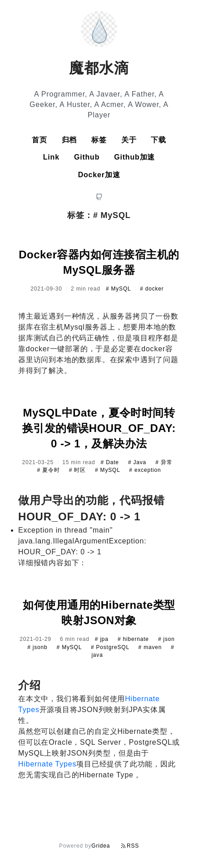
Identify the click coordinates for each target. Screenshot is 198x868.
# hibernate (134, 639)
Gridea (101, 846)
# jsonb (38, 647)
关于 (129, 140)
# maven (151, 647)
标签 (99, 140)
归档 (69, 140)
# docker (152, 289)
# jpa (103, 639)
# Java (138, 462)
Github (87, 157)
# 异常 (164, 462)
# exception (145, 470)
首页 (40, 140)
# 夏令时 (49, 470)
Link (51, 157)
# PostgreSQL (111, 647)
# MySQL (119, 289)
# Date (111, 462)
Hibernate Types (47, 764)
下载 (158, 140)
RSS (130, 846)
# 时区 (78, 470)
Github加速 (134, 157)
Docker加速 (99, 175)
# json (166, 639)
